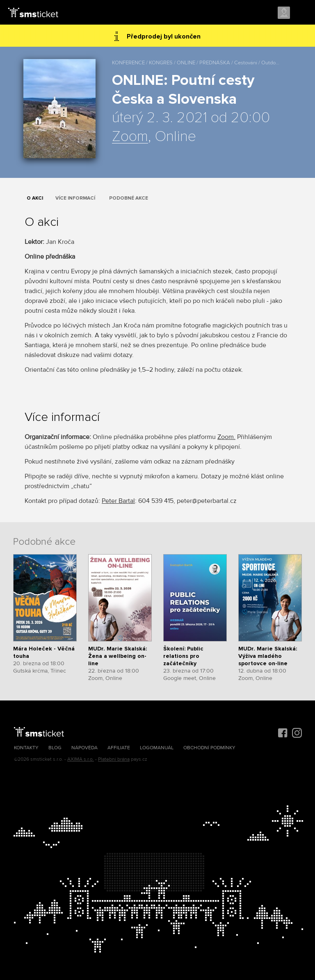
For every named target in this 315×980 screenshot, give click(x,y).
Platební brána (114, 759)
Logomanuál (157, 748)
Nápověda (84, 748)
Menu (301, 13)
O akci (35, 198)
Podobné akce (129, 198)
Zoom (130, 137)
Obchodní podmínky (209, 748)
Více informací (75, 198)
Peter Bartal (118, 501)
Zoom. (226, 437)
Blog (55, 748)
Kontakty (26, 748)
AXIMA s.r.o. (81, 759)
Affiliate (119, 748)
